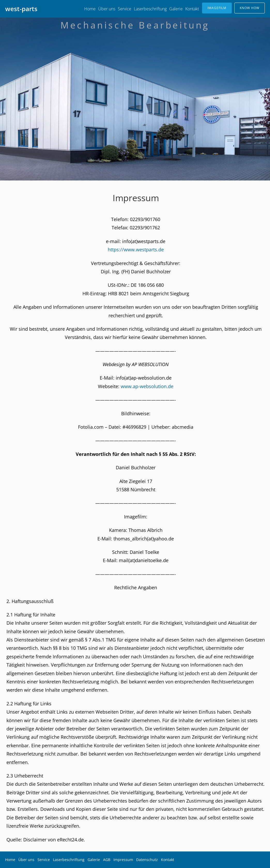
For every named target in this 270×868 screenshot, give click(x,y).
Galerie (176, 9)
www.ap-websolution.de (147, 386)
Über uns (107, 9)
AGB (107, 860)
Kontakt (192, 9)
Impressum (123, 860)
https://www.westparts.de (136, 250)
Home (90, 9)
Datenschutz (147, 860)
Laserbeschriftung (150, 9)
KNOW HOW (250, 8)
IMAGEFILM (217, 8)
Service (125, 9)
